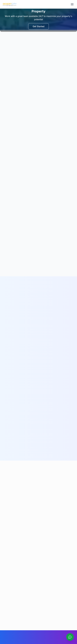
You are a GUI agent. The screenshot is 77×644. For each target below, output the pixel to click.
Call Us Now (38, 466)
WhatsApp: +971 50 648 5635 (15, 585)
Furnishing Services (11, 530)
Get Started (38, 26)
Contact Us (7, 549)
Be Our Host (8, 534)
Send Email (38, 475)
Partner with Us (9, 538)
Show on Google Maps (14, 603)
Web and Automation (49, 636)
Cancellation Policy (11, 573)
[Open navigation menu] (72, 4)
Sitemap (6, 557)
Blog (4, 553)
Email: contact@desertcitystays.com (18, 591)
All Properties (8, 526)
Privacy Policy (8, 569)
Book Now (7, 542)
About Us (6, 545)
